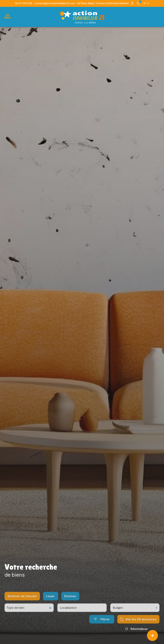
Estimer (70, 606)
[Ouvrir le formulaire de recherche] (102, 629)
